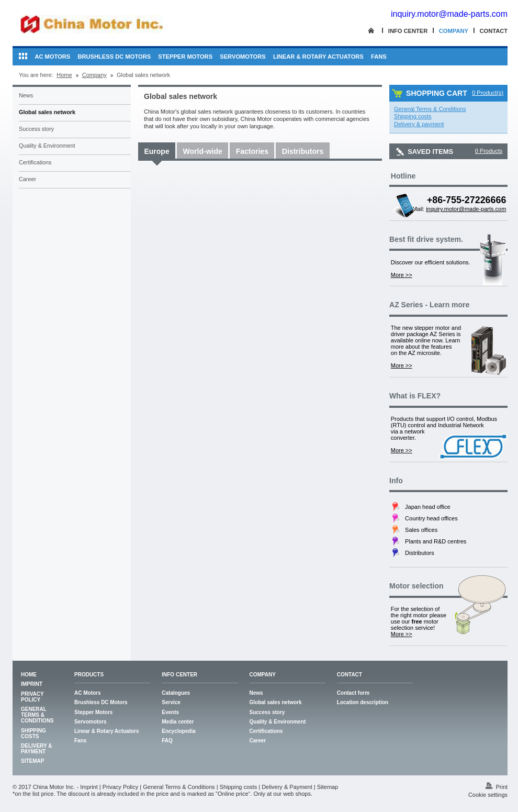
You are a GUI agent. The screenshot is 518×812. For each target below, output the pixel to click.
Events (170, 712)
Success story (36, 129)
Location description (363, 702)
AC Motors (52, 57)
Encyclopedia (178, 731)
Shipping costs (33, 733)
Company (454, 31)
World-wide (203, 151)
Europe (156, 151)
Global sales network (47, 112)
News (26, 95)
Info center (408, 31)
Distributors (303, 151)
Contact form (353, 693)
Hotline (403, 176)
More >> (402, 275)
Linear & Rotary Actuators (318, 57)
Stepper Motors (185, 57)
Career (27, 179)
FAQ (167, 741)
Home (64, 75)
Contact (493, 31)
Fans (379, 57)
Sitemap (32, 761)
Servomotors (243, 57)
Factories (252, 151)
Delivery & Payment (36, 749)
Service (171, 702)
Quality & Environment (47, 146)
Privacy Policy (32, 697)
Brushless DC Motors (114, 57)
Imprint (32, 684)
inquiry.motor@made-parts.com (449, 14)
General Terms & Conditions (37, 715)
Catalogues (176, 693)
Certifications (35, 162)
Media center (178, 722)
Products (89, 675)
